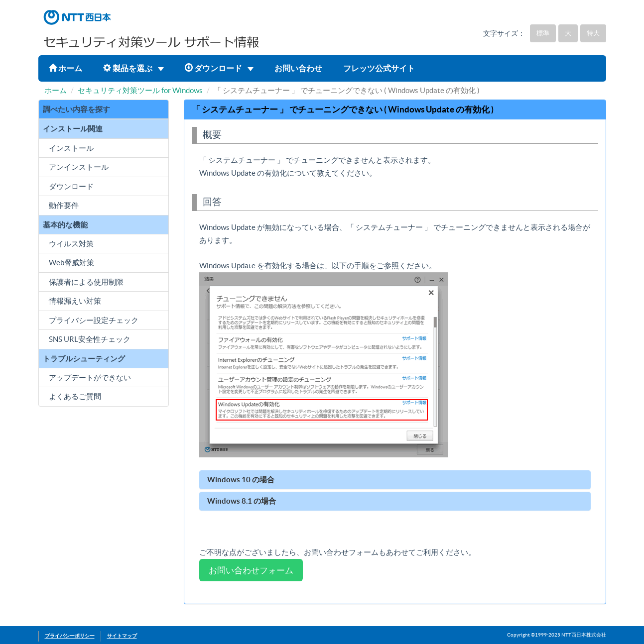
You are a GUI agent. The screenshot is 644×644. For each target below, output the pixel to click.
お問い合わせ (298, 68)
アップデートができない (90, 377)
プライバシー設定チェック (94, 320)
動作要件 (64, 205)
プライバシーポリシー (70, 636)
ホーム (65, 68)
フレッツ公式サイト (379, 68)
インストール (71, 148)
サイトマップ (122, 636)
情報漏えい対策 (75, 301)
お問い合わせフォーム (251, 570)
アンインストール (79, 167)
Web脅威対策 (71, 263)
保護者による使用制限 (86, 282)
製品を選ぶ (133, 68)
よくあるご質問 (75, 396)
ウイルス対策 (71, 244)
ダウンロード (219, 68)
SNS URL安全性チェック (90, 339)
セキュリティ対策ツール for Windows (140, 90)
